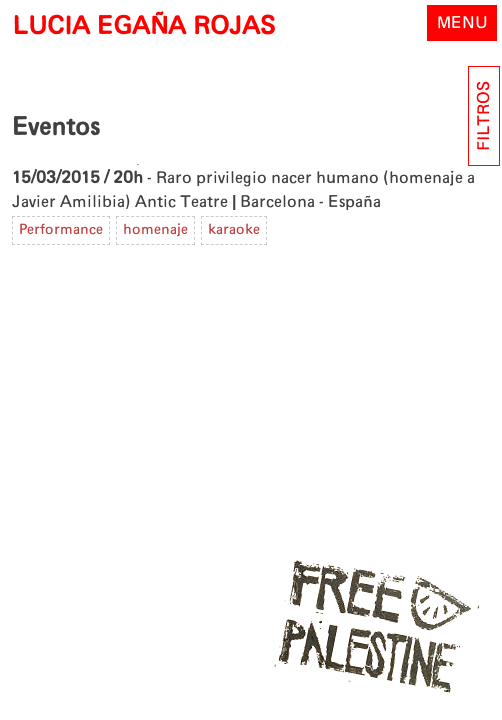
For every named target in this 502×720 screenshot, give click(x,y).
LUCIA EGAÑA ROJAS (143, 27)
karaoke (234, 230)
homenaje (155, 230)
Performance (61, 230)
